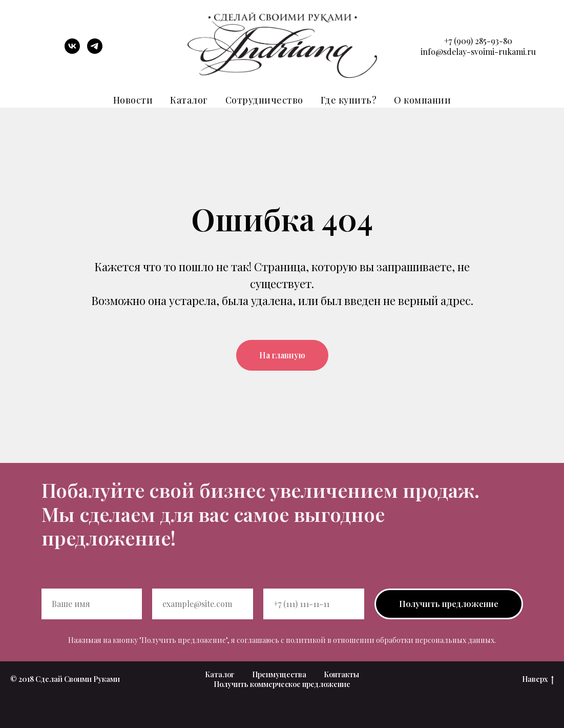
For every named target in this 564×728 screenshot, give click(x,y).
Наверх (538, 680)
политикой (306, 640)
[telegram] (95, 51)
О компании (422, 100)
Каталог (189, 100)
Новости (133, 100)
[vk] (72, 51)
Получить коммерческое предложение (282, 684)
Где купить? (349, 100)
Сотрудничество (264, 100)
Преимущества (279, 674)
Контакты (341, 674)
